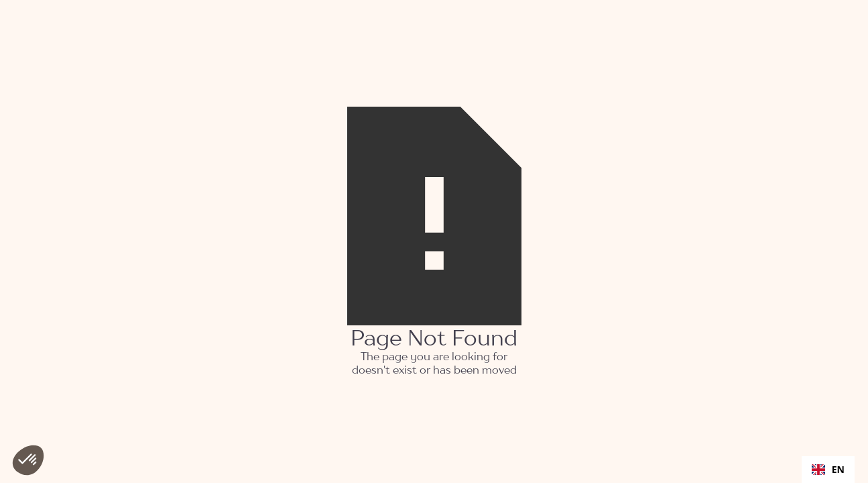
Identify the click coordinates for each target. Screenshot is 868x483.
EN (828, 470)
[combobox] (828, 470)
